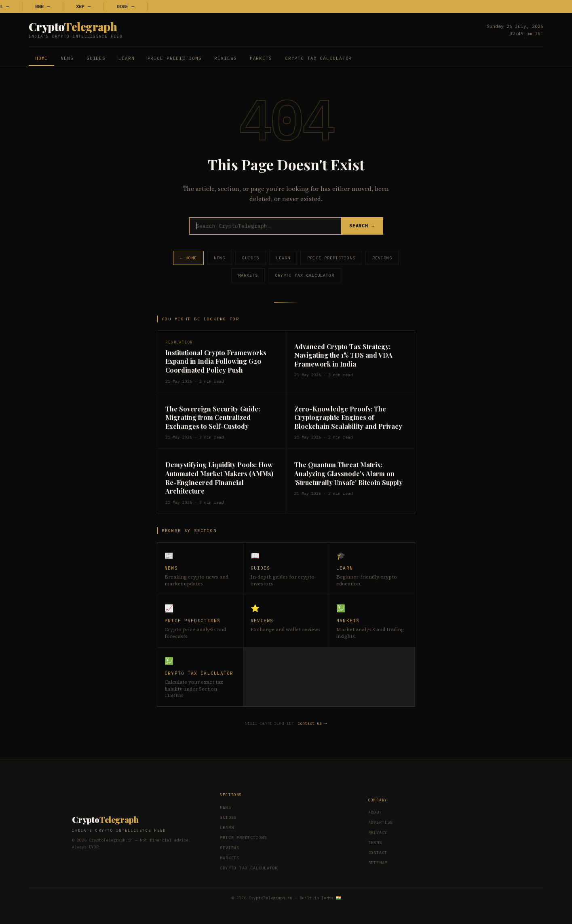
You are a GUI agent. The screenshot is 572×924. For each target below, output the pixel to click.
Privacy (378, 832)
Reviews (225, 58)
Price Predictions (175, 58)
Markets (261, 58)
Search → (362, 226)
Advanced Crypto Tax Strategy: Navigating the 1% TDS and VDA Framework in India (343, 355)
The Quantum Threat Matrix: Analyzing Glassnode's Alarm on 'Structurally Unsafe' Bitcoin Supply (348, 473)
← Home (188, 258)
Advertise (381, 822)
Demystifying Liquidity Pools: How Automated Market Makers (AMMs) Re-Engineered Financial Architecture (219, 478)
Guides (96, 58)
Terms (375, 842)
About (375, 812)
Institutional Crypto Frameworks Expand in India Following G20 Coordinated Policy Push (216, 361)
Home (42, 58)
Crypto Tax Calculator (318, 58)
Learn (126, 58)
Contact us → (312, 723)
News (67, 58)
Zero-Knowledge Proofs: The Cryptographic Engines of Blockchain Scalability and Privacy (348, 417)
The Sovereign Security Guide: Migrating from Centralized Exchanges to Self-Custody (213, 417)
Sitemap (378, 863)
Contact (378, 853)
